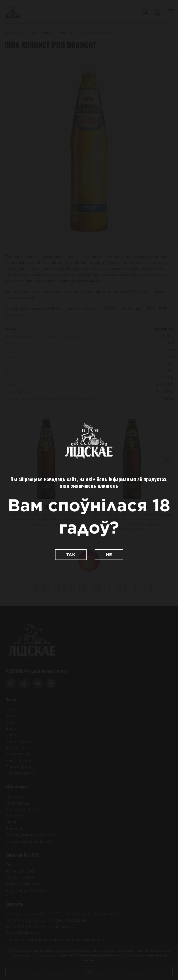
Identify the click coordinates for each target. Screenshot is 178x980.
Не (109, 555)
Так (71, 555)
